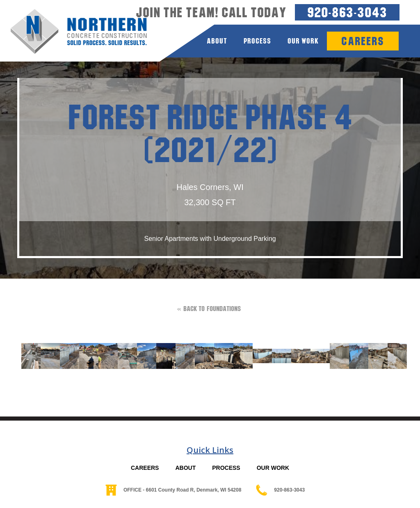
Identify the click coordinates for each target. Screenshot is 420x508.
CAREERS (145, 468)
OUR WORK (273, 468)
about (217, 41)
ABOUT (185, 468)
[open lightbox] (27, 356)
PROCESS (226, 468)
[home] (73, 32)
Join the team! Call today (211, 12)
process (257, 41)
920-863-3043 (347, 12)
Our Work (303, 41)
